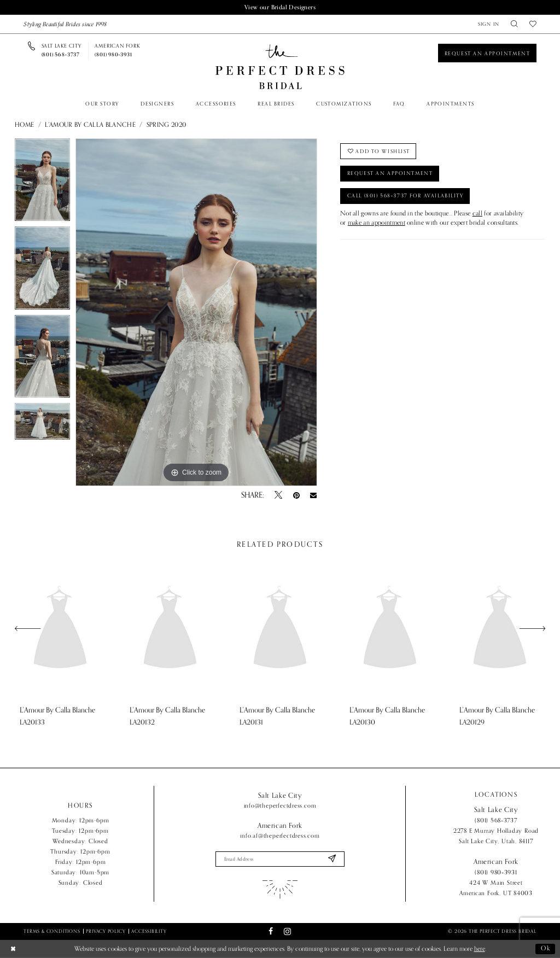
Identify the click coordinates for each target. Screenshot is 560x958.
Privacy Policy (106, 931)
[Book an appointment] (487, 53)
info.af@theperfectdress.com (280, 836)
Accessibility (149, 931)
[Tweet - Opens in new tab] (278, 495)
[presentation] (60, 629)
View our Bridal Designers (280, 7)
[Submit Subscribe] (332, 859)
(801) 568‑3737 (496, 820)
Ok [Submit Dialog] (546, 949)
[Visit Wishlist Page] (533, 24)
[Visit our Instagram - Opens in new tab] (288, 931)
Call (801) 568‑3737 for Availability (406, 196)
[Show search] (515, 24)
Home (24, 125)
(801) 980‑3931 (496, 872)
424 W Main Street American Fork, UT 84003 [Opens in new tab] (496, 888)
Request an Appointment (390, 174)
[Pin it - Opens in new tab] (296, 495)
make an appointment (377, 223)
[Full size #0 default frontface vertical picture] (196, 312)
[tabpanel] (42, 183)
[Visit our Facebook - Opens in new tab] (271, 932)
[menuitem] (489, 24)
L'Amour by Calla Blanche (90, 125)
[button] (489, 24)
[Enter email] (280, 859)
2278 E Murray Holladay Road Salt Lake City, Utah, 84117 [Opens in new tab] (496, 836)
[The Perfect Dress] (280, 67)
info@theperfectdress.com (280, 805)
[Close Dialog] (13, 949)
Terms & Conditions (52, 931)
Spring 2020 (166, 125)
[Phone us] (62, 51)
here (480, 949)
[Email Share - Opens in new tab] (314, 495)
